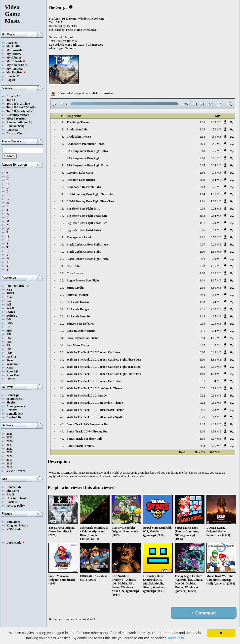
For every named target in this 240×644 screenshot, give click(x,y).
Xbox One (13, 375)
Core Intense (75, 273)
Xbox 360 (12, 371)
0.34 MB (216, 331)
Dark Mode (16, 543)
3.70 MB (216, 237)
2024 (9, 441)
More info (176, 638)
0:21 (202, 410)
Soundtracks (15, 399)
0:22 (202, 403)
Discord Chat (15, 133)
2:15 (202, 424)
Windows (12, 364)
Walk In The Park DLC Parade (87, 396)
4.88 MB (216, 295)
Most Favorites (16, 119)
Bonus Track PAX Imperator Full (88, 424)
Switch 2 (12, 316)
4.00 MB (216, 309)
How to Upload (16, 498)
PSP (9, 353)
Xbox (10, 368)
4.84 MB (216, 180)
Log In (11, 80)
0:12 (202, 367)
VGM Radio (14, 529)
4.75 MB (216, 173)
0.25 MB (216, 151)
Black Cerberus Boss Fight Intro (87, 245)
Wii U (10, 308)
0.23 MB (216, 245)
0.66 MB (216, 403)
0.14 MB (216, 165)
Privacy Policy (16, 506)
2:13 (202, 316)
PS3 (9, 342)
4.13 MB (216, 424)
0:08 (202, 151)
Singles (11, 402)
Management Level (79, 237)
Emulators (13, 522)
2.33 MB (216, 122)
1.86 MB (216, 201)
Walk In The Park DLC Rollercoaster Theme (95, 410)
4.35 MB (216, 266)
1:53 (202, 302)
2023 (9, 445)
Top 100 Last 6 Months (21, 107)
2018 (9, 463)
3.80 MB (216, 288)
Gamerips (13, 395)
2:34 (202, 129)
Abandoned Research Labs (84, 187)
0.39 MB (216, 345)
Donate (13, 76)
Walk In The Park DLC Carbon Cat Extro (94, 381)
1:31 (202, 223)
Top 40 (11, 100)
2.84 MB (216, 216)
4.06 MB (216, 446)
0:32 (202, 388)
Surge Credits (75, 288)
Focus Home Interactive (81, 30)
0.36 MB (216, 367)
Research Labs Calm (80, 173)
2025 (9, 437)
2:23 (202, 266)
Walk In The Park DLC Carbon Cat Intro (93, 352)
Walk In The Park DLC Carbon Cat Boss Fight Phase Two (104, 374)
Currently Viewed (18, 115)
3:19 (202, 439)
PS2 (9, 338)
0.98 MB (216, 396)
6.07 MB (216, 439)
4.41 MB (216, 144)
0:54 (202, 338)
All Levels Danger (78, 309)
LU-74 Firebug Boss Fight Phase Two (90, 201)
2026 (9, 434)
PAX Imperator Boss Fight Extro (88, 165)
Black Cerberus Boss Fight (84, 252)
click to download (103, 93)
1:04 (202, 194)
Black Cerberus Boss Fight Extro (88, 259)
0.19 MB (216, 230)
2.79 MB (216, 223)
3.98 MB (216, 431)
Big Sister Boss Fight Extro (84, 230)
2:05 (202, 288)
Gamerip (70, 48)
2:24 (202, 144)
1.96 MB (216, 194)
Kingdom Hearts (17, 525)
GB (9, 319)
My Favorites (15, 50)
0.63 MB (216, 410)
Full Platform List (18, 286)
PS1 (9, 334)
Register (12, 43)
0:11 (202, 331)
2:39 (202, 180)
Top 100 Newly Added (20, 111)
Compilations (15, 414)
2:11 (202, 309)
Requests (12, 130)
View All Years (16, 471)
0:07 (202, 245)
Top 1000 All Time (18, 104)
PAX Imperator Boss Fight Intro (87, 151)
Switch (11, 312)
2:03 (202, 187)
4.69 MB (216, 137)
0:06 (202, 230)
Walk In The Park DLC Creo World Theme (94, 388)
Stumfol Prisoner (78, 295)
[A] (30, 122)
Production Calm (78, 129)
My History (14, 54)
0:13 (202, 345)
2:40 (202, 295)
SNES (10, 293)
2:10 (202, 431)
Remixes (12, 410)
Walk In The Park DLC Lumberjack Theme (95, 403)
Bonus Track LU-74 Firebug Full (87, 431)
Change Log (95, 45)
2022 (9, 449)
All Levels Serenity (79, 316)
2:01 (202, 237)
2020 (9, 456)
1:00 (202, 252)
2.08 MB (216, 273)
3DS (9, 331)
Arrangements (16, 406)
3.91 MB (216, 158)
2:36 (202, 173)
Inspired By (14, 417)
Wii (9, 305)
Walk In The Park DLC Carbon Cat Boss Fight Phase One (104, 360)
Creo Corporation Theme (83, 338)
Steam (10, 360)
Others (11, 379)
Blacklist (12, 502)
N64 (9, 297)
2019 (9, 460)
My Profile (13, 46)
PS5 (9, 349)
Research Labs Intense (81, 180)
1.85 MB (216, 252)
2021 (9, 452)
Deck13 (72, 26)
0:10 (202, 259)
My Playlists (16, 72)
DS (8, 327)
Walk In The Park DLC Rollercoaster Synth (95, 417)
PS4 (9, 345)
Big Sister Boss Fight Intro (83, 209)
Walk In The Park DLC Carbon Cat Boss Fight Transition (104, 367)
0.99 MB (216, 388)
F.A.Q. (11, 494)
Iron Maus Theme (78, 345)
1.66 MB (216, 338)
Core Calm (74, 266)
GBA (10, 323)
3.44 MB (216, 302)
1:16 (202, 122)
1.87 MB (216, 280)
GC (9, 301)
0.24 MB (216, 209)
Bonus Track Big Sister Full (84, 439)
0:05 (202, 165)
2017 (9, 467)
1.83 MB (216, 360)
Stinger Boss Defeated (80, 324)
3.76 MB (216, 187)
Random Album (17, 122)
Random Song (15, 126)
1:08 (202, 273)
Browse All (13, 96)
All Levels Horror (78, 302)
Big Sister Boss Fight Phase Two (87, 223)
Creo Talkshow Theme (81, 331)
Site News (13, 491)
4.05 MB (216, 316)
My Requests (15, 69)
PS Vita (11, 357)
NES (9, 290)
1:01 (202, 201)
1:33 (202, 216)
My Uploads (16, 61)
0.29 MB (216, 259)
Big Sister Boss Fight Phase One (87, 216)
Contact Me (14, 487)
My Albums (14, 58)
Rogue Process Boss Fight (83, 280)
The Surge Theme (78, 122)
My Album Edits (17, 65)
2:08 (202, 158)
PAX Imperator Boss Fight (84, 158)
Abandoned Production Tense (85, 144)
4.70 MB (216, 129)
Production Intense (79, 137)
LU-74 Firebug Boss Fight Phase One (90, 194)
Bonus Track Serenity (80, 446)
